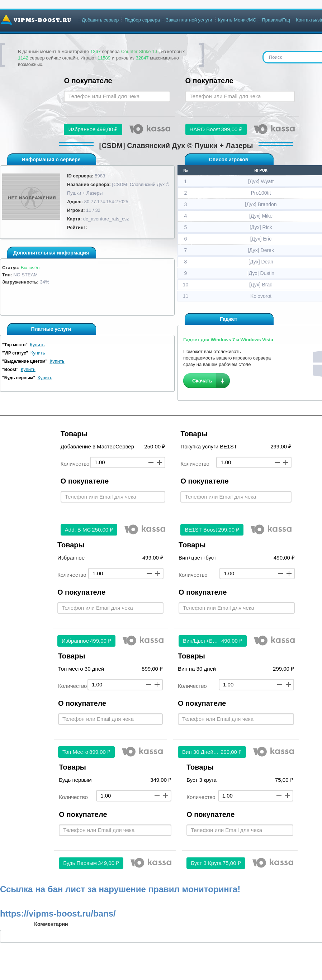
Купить (37, 345)
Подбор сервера (142, 20)
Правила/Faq (276, 20)
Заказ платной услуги (189, 20)
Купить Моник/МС (237, 20)
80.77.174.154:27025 (106, 202)
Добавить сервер (100, 20)
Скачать (202, 381)
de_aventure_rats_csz (106, 219)
